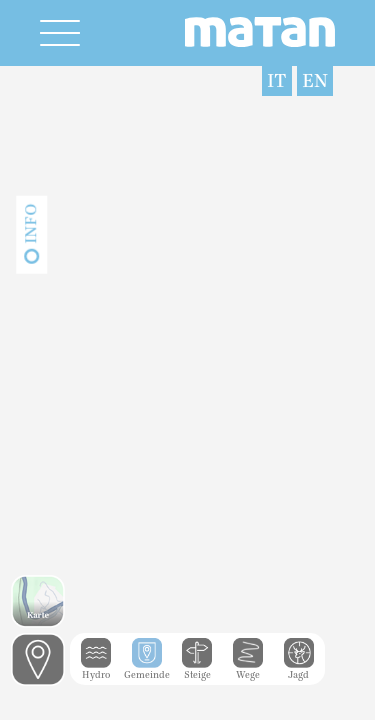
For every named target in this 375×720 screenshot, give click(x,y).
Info (31, 224)
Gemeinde (147, 670)
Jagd (299, 670)
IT (277, 81)
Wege (248, 670)
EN (315, 81)
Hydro (96, 670)
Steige (197, 670)
